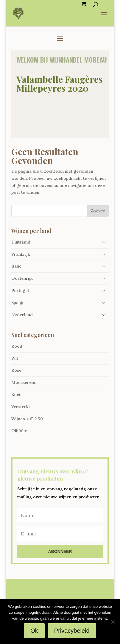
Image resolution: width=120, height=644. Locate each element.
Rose (16, 370)
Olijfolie (19, 431)
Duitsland (21, 242)
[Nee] (113, 622)
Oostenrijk (22, 278)
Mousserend (24, 382)
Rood (17, 346)
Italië (16, 266)
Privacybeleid (72, 631)
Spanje (18, 303)
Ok (34, 631)
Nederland (22, 315)
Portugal (20, 290)
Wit (15, 358)
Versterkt (21, 407)
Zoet (16, 395)
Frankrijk (21, 254)
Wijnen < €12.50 (27, 419)
